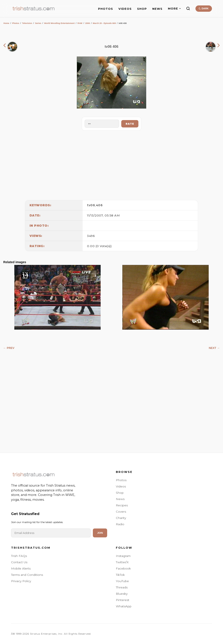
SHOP (142, 9)
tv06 (91, 205)
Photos (16, 23)
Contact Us (19, 562)
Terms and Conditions (27, 575)
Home (6, 23)
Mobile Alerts (21, 568)
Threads (122, 587)
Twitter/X (122, 562)
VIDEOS (125, 9)
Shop (120, 493)
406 (99, 205)
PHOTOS (106, 9)
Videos (121, 486)
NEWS (157, 9)
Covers (121, 512)
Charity (121, 518)
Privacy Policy (21, 581)
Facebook (123, 568)
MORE (174, 9)
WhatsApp (124, 606)
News (120, 499)
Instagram (123, 556)
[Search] (188, 8)
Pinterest (123, 600)
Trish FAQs (19, 556)
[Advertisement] (111, 164)
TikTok (120, 575)
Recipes (122, 505)
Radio (120, 524)
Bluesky (122, 594)
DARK (204, 8)
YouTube (122, 581)
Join (100, 533)
